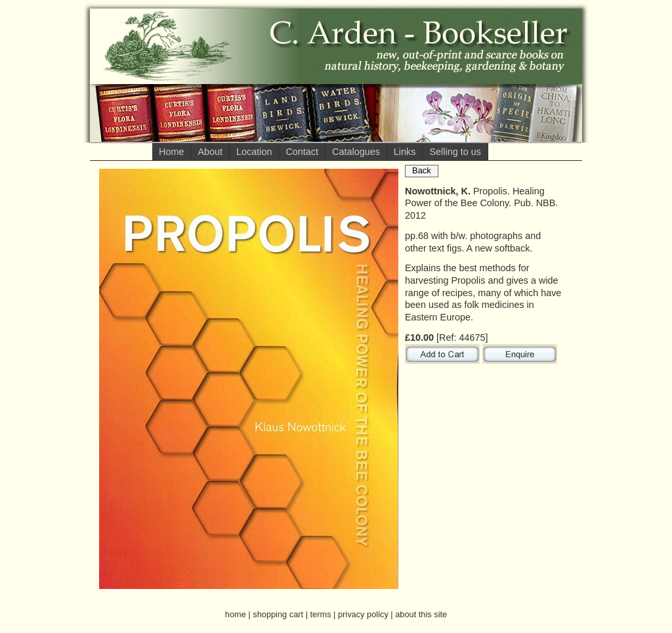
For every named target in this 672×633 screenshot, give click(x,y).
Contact (302, 152)
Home (171, 152)
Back (422, 170)
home (236, 614)
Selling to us (455, 152)
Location (254, 152)
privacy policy (363, 614)
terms (321, 614)
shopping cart (278, 614)
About (210, 152)
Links (405, 152)
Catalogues (356, 152)
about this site (421, 614)
